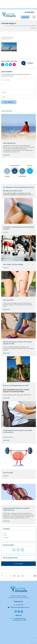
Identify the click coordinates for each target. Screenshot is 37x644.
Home (6, 26)
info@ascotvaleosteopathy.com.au (19, 607)
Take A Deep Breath (9, 143)
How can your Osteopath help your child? (16, 385)
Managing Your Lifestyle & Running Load (21, 26)
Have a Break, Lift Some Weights (13, 264)
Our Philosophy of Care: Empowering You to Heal (18, 187)
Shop (5, 533)
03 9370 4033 (18, 605)
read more (6, 155)
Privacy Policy (12, 597)
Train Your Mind (8, 473)
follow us (18, 564)
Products (6, 538)
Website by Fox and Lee (23, 597)
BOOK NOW (25, 17)
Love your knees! (8, 300)
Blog (10, 26)
